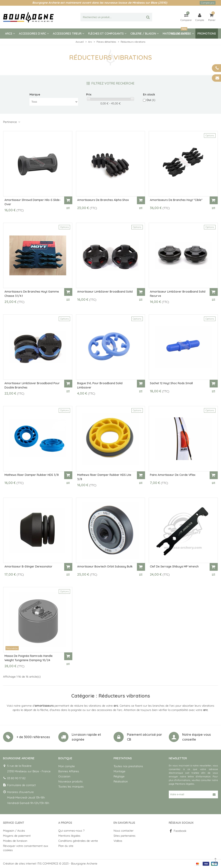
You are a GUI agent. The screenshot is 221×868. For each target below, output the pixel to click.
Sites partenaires (125, 836)
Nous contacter (123, 831)
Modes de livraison (15, 841)
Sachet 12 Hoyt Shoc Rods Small (171, 383)
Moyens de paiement (17, 836)
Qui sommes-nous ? (71, 831)
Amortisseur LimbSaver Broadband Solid (105, 292)
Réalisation (121, 781)
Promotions (207, 34)
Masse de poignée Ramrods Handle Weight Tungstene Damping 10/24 (29, 658)
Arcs (9, 34)
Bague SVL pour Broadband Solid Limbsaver (100, 385)
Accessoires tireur (67, 34)
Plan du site (66, 846)
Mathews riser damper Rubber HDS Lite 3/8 (104, 477)
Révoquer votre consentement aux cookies (26, 848)
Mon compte (67, 766)
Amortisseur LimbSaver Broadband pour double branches (32, 385)
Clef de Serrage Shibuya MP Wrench (174, 566)
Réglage (119, 776)
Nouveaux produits (70, 781)
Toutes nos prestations (128, 766)
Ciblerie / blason (143, 34)
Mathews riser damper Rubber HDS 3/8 (32, 475)
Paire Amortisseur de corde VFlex (173, 475)
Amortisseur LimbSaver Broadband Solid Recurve (178, 294)
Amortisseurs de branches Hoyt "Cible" (176, 200)
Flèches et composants (106, 34)
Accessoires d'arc (32, 34)
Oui (151, 100)
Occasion (64, 776)
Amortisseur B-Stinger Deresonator (28, 566)
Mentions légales (185, 784)
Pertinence (12, 122)
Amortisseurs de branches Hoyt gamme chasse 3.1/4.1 (32, 294)
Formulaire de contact (21, 785)
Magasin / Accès (14, 831)
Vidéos (118, 841)
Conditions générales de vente (78, 841)
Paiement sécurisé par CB (145, 737)
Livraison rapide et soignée (86, 737)
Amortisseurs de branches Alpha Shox (103, 200)
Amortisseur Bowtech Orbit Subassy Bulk (105, 566)
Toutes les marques (71, 787)
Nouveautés (180, 32)
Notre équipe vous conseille (197, 737)
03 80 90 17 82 (16, 778)
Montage (119, 771)
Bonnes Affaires (69, 771)
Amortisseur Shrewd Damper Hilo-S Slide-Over (33, 202)
